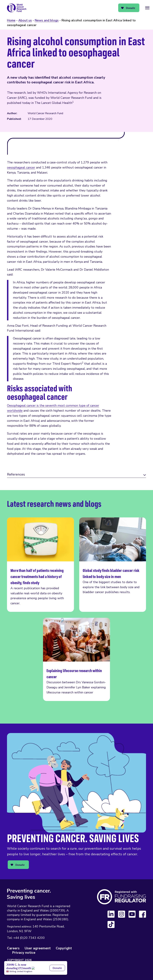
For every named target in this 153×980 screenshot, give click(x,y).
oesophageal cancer (21, 167)
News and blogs (47, 20)
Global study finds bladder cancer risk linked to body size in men (113, 565)
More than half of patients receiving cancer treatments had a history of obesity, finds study (40, 565)
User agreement (38, 948)
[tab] (76, 475)
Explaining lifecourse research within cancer (76, 659)
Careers (13, 948)
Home (11, 20)
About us (25, 20)
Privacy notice (24, 953)
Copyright (64, 948)
